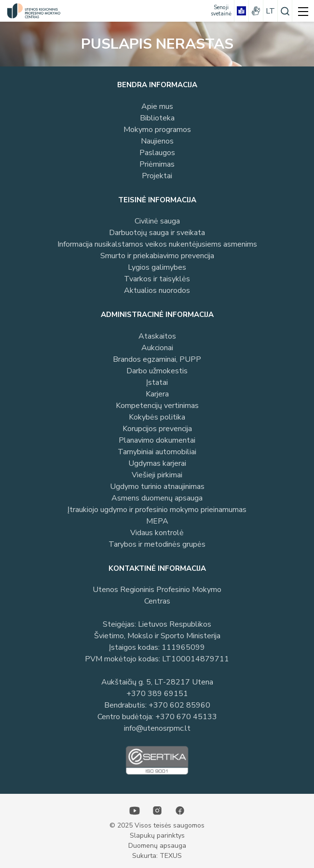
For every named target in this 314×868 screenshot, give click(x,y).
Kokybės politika (157, 417)
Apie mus (157, 106)
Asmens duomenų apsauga (157, 498)
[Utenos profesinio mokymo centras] (31, 11)
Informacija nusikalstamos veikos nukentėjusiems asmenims (157, 244)
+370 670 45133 (186, 717)
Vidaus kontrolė (157, 533)
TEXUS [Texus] (171, 856)
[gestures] (256, 11)
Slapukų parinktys (157, 835)
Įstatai (157, 382)
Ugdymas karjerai (157, 463)
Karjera (157, 394)
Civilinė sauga (157, 221)
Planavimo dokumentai (157, 440)
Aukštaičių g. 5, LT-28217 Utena (157, 682)
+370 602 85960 (179, 705)
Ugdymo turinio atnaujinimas (157, 487)
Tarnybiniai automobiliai (157, 452)
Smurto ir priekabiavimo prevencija (157, 256)
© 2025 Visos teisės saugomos (157, 825)
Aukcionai (157, 348)
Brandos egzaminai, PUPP (157, 359)
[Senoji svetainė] (221, 11)
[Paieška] (285, 11)
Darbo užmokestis (157, 371)
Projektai (157, 176)
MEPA (157, 521)
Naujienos (157, 141)
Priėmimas (157, 164)
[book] (241, 11)
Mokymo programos (157, 130)
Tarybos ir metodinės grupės (157, 544)
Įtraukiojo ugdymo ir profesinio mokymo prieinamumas (157, 510)
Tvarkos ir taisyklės (157, 279)
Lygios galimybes (157, 267)
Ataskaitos (157, 336)
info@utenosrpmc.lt (157, 728)
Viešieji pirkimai (157, 475)
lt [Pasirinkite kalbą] (270, 11)
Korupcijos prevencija (157, 429)
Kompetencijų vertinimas (157, 406)
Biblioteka (157, 118)
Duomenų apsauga (157, 846)
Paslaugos (157, 153)
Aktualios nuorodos (157, 290)
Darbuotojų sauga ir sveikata (157, 233)
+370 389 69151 (157, 694)
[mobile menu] (303, 11)
